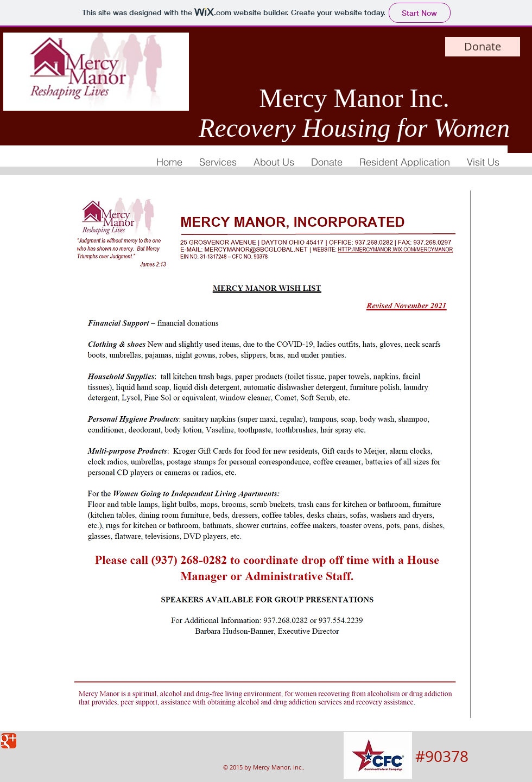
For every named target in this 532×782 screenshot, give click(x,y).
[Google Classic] (9, 741)
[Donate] (483, 47)
